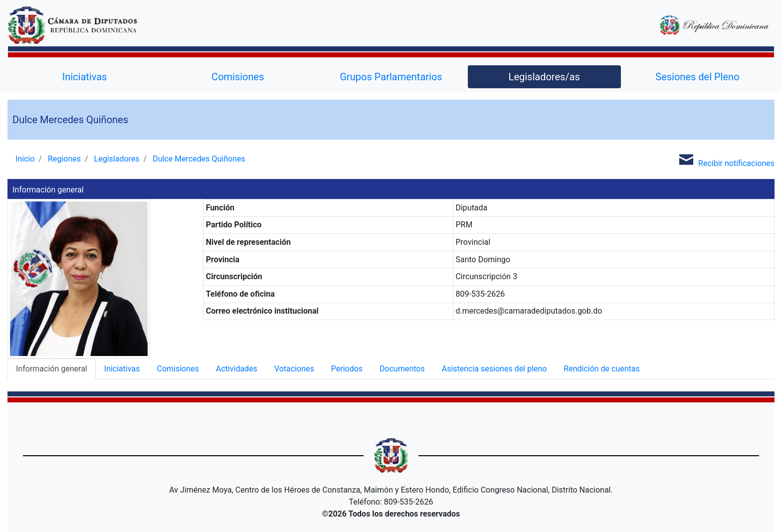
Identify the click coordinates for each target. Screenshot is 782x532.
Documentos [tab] (402, 369)
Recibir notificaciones (724, 159)
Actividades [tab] (237, 369)
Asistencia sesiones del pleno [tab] (494, 369)
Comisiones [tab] (178, 369)
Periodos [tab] (347, 369)
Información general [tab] (52, 369)
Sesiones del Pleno (697, 77)
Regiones (64, 159)
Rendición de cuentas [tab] (601, 369)
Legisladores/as (544, 77)
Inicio (25, 159)
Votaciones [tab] (294, 369)
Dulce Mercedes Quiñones (199, 159)
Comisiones (238, 77)
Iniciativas (85, 77)
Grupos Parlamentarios (391, 77)
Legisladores (117, 159)
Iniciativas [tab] (122, 369)
